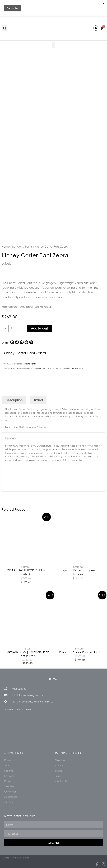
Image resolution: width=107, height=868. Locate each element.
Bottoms (17, 247)
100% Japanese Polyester (19, 368)
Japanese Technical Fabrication (57, 368)
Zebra (82, 368)
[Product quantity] (12, 328)
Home (6, 247)
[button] (5, 28)
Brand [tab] (38, 400)
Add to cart (39, 328)
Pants (29, 247)
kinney (75, 368)
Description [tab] (14, 400)
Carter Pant (36, 368)
